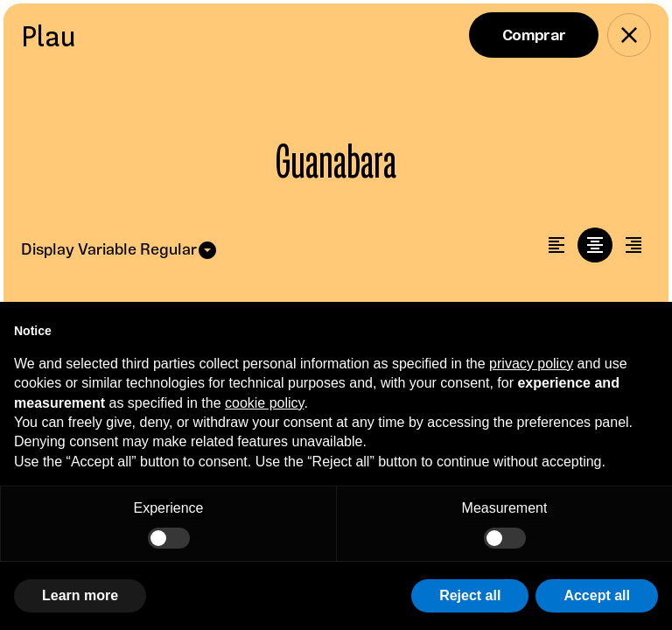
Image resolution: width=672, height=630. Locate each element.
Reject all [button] (470, 595)
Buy (534, 35)
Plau (49, 36)
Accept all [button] (597, 595)
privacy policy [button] (531, 364)
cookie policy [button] (264, 403)
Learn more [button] (80, 595)
